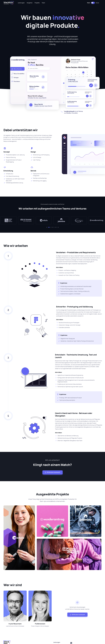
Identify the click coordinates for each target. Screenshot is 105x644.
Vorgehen (30, 3)
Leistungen (21, 3)
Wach (89, 3)
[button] (47, 227)
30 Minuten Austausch (53, 472)
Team (43, 3)
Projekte (37, 3)
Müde (97, 3)
